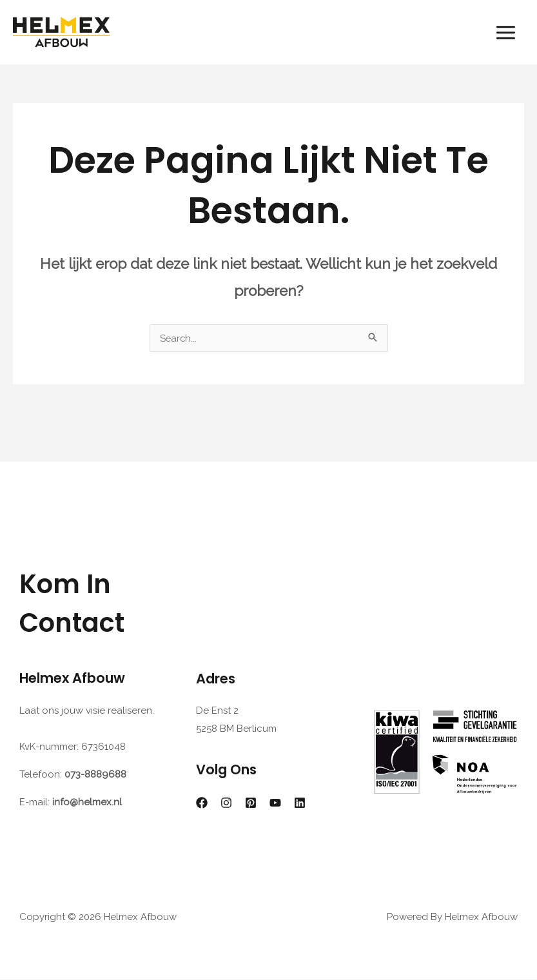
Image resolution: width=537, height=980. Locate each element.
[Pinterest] (251, 803)
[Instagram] (226, 803)
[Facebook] (202, 803)
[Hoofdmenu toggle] (506, 32)
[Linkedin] (300, 803)
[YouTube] (275, 803)
